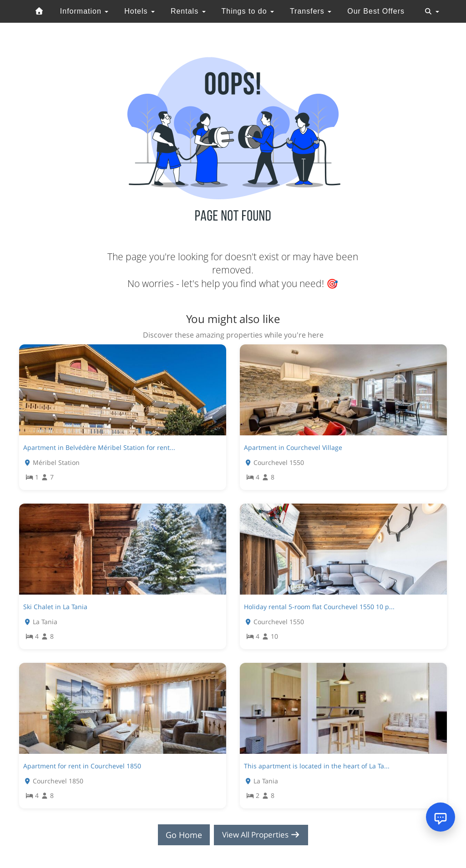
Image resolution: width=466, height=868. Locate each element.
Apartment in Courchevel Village (293, 447)
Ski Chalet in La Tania (55, 607)
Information (84, 11)
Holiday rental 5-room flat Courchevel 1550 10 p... (319, 607)
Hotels (139, 11)
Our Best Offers (376, 11)
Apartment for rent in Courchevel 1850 (82, 766)
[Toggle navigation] (432, 11)
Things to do (248, 11)
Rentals (188, 11)
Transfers (311, 11)
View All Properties (261, 835)
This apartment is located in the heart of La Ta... (317, 766)
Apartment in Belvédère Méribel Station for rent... (99, 447)
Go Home (181, 835)
